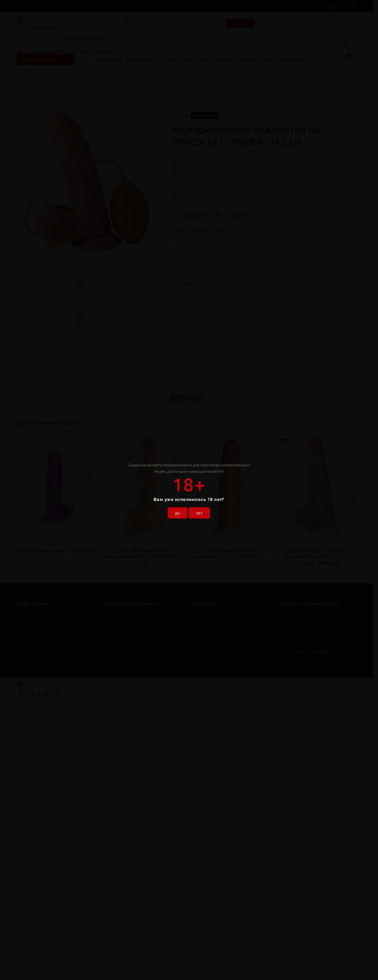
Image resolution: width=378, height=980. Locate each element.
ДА (175, 511)
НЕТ (201, 511)
